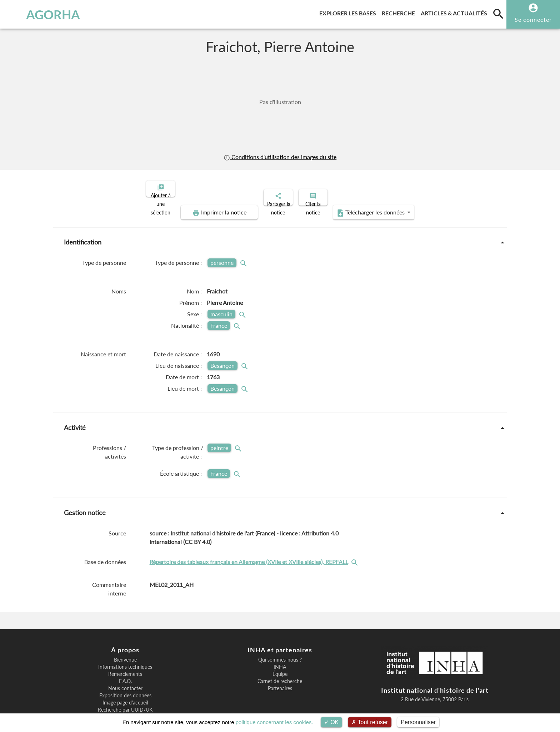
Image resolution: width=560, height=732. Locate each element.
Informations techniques (125, 642)
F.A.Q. (125, 657)
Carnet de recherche (280, 657)
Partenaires (280, 664)
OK (332, 722)
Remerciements (125, 649)
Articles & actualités (455, 12)
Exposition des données (125, 671)
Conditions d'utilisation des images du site (280, 157)
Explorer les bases (349, 12)
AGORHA (44, 14)
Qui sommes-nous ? (280, 635)
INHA (280, 642)
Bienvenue (125, 635)
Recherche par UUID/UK (125, 685)
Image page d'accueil (125, 678)
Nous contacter (125, 664)
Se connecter (533, 19)
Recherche (400, 12)
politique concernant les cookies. (274, 722)
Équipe (280, 649)
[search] (498, 14)
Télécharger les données (444, 188)
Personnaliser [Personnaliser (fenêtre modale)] (418, 722)
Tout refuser (370, 722)
